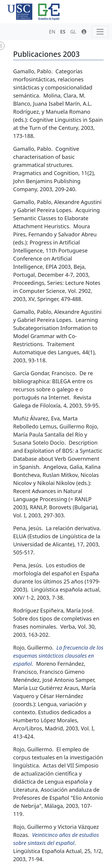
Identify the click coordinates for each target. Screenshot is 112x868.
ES (63, 32)
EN (52, 32)
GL (73, 32)
